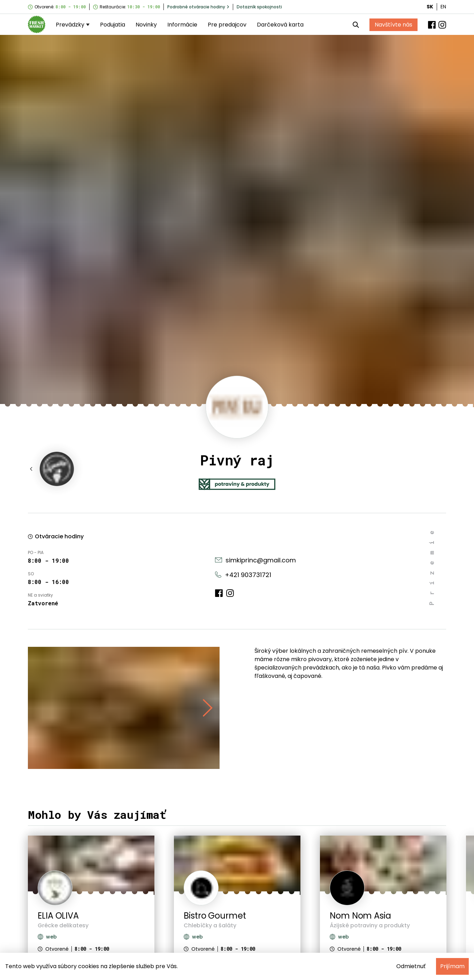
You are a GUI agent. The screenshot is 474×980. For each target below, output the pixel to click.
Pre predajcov (227, 25)
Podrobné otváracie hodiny (198, 7)
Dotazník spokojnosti (259, 7)
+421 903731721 (243, 575)
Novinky (146, 25)
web (47, 937)
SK (430, 7)
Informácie (182, 25)
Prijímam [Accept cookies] (452, 966)
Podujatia (113, 25)
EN (443, 7)
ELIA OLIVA (58, 916)
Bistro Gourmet (215, 916)
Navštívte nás (393, 25)
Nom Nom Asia (360, 916)
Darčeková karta (280, 25)
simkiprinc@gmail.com (255, 560)
